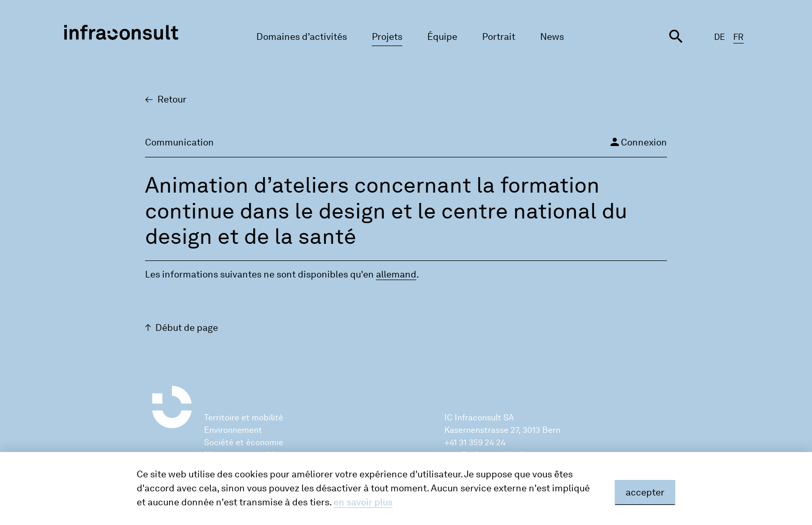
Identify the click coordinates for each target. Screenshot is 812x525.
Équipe (442, 37)
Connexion (638, 142)
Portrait (499, 37)
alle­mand (396, 274)
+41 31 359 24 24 (475, 442)
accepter (645, 492)
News (552, 37)
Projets (387, 37)
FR (738, 37)
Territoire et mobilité (244, 418)
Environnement (233, 430)
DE (720, 37)
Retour (172, 99)
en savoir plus (363, 502)
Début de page (187, 328)
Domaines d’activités (302, 37)
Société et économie (244, 442)
